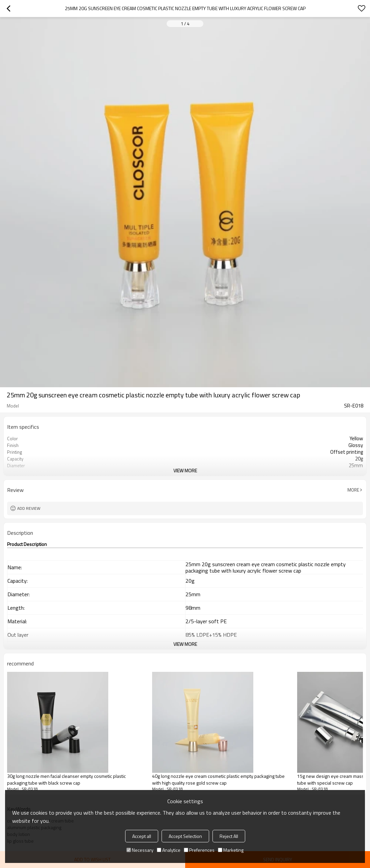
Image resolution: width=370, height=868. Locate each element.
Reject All (229, 836)
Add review (29, 508)
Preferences (199, 850)
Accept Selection (185, 836)
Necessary (140, 850)
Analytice (169, 850)
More (353, 490)
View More (185, 470)
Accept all (142, 836)
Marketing (231, 850)
